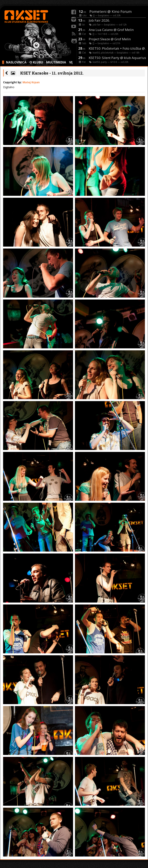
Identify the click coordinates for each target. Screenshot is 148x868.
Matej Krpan (31, 82)
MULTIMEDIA (56, 62)
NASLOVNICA (16, 62)
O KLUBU (36, 62)
